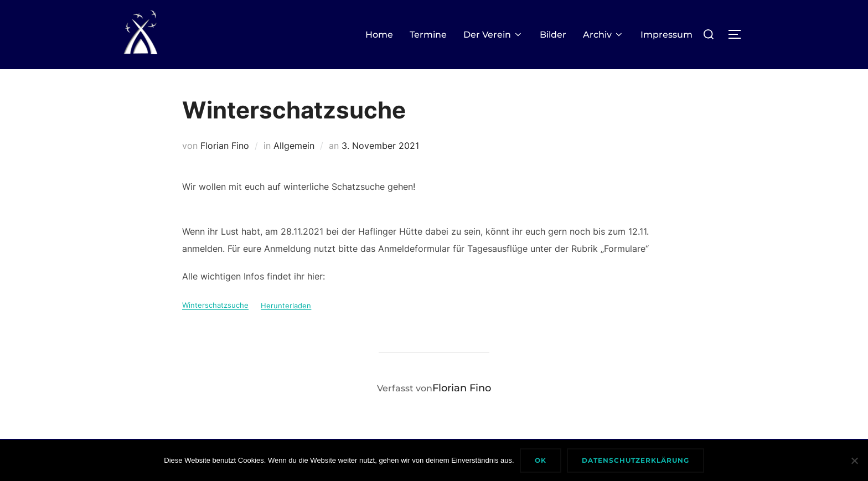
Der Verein (493, 35)
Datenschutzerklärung (635, 460)
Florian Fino (225, 146)
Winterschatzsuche (215, 306)
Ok (541, 460)
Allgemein (294, 146)
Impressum (666, 35)
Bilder (553, 35)
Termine (428, 35)
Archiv (603, 35)
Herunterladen (286, 306)
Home (379, 35)
